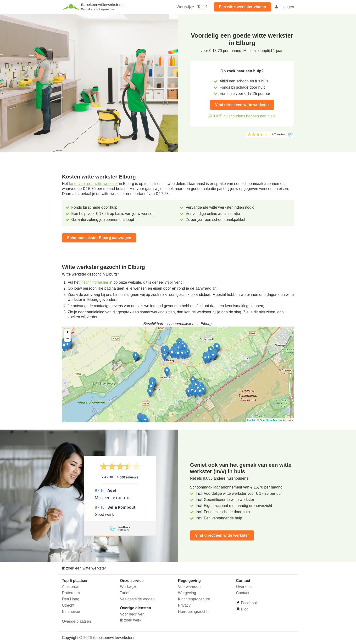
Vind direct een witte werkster (242, 105)
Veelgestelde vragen (137, 599)
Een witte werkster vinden (242, 7)
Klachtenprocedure (194, 599)
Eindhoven (71, 612)
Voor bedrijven (132, 614)
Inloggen (284, 7)
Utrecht (68, 605)
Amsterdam (72, 587)
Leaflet (251, 420)
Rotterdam (71, 593)
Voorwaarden (189, 587)
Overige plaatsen (76, 621)
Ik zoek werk (131, 620)
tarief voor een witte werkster (93, 184)
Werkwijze (185, 7)
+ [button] (68, 332)
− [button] (68, 339)
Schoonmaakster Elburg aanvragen (99, 238)
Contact (243, 593)
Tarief (202, 7)
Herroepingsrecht (193, 612)
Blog (244, 609)
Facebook (249, 603)
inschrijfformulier (95, 282)
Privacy (184, 605)
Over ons (244, 587)
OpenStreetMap (269, 420)
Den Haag (71, 599)
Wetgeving (187, 593)
